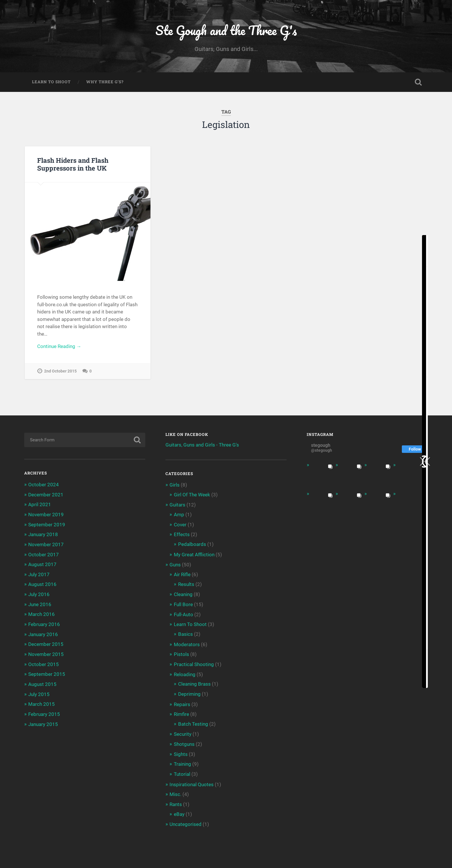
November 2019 (46, 515)
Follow (415, 450)
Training (182, 761)
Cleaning (183, 593)
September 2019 (47, 525)
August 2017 (42, 564)
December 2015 (46, 643)
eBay (179, 810)
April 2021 (40, 505)
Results (186, 583)
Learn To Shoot (51, 82)
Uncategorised (185, 820)
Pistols (181, 653)
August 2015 (42, 682)
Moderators (187, 643)
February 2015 (44, 712)
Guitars (177, 505)
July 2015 (39, 692)
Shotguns (184, 741)
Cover (180, 524)
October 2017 (44, 554)
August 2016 (42, 584)
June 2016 (40, 604)
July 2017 (39, 574)
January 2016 (43, 633)
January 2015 (43, 722)
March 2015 (42, 702)
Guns (175, 564)
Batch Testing (193, 721)
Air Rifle (182, 574)
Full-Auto (183, 613)
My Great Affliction (194, 554)
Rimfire (181, 712)
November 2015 (46, 653)
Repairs (182, 702)
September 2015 (47, 672)
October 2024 (44, 485)
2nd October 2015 (60, 372)
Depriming (189, 692)
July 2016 (39, 593)
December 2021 (46, 495)
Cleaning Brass (194, 682)
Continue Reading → (59, 347)
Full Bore (183, 603)
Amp (179, 515)
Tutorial (182, 771)
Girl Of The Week (192, 495)
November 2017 (46, 544)
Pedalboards (192, 544)
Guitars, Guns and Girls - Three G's (202, 445)
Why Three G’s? (105, 82)
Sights (181, 751)
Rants (176, 801)
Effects (182, 534)
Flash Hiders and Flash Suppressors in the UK (73, 165)
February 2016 (44, 623)
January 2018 (43, 534)
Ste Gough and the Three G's (226, 30)
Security (183, 731)
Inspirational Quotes (192, 781)
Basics (185, 633)
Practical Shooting (194, 662)
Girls (175, 485)
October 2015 (44, 663)
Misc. (175, 791)
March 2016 (42, 613)
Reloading (185, 672)
